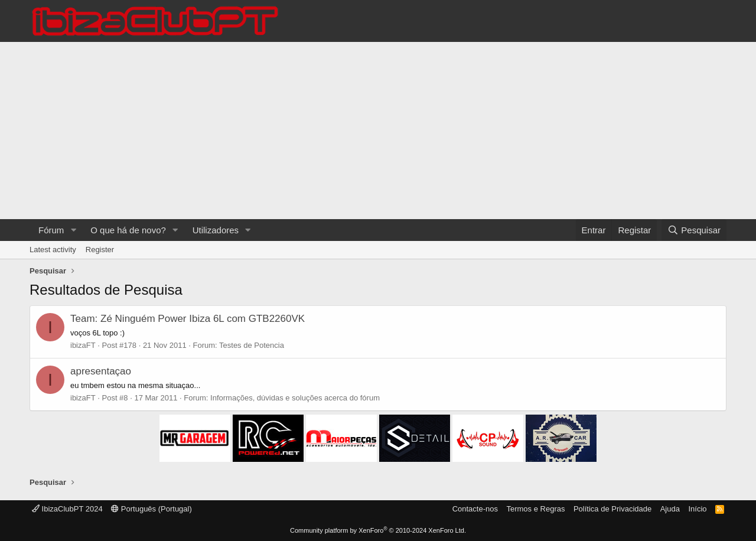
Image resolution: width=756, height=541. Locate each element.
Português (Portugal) (151, 509)
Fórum (51, 230)
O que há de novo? (128, 230)
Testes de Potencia (252, 345)
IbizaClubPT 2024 (67, 509)
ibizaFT (83, 345)
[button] (73, 230)
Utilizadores (216, 230)
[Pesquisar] (694, 230)
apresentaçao (101, 371)
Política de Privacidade (612, 509)
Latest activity (53, 250)
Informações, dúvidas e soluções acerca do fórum (295, 398)
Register (100, 250)
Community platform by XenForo (378, 530)
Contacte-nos (475, 509)
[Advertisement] (378, 131)
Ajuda (670, 509)
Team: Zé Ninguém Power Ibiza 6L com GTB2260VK (188, 319)
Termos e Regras (535, 509)
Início (697, 509)
